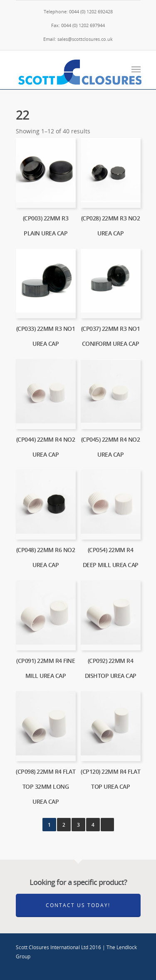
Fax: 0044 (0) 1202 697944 (78, 25)
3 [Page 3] (78, 825)
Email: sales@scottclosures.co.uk (78, 39)
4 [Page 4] (93, 825)
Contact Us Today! (78, 905)
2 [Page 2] (64, 825)
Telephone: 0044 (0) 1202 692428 (78, 11)
